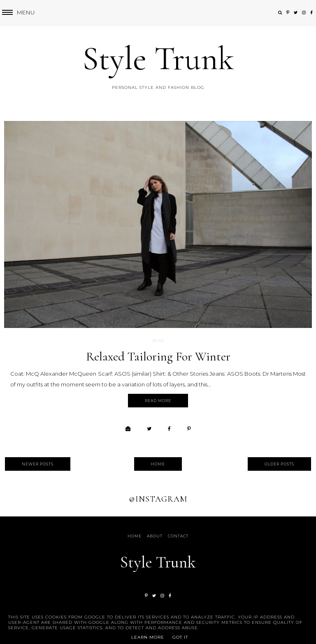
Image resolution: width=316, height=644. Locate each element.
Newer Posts (38, 464)
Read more (158, 401)
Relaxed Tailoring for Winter (158, 357)
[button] (17, 13)
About (155, 536)
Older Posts (279, 464)
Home (158, 464)
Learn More (148, 637)
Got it (180, 637)
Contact (178, 536)
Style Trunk (158, 59)
